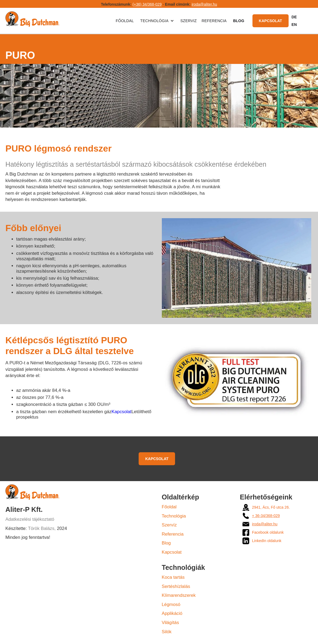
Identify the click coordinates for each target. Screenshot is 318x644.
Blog (166, 543)
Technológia (174, 516)
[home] (32, 21)
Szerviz (189, 21)
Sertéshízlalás (176, 586)
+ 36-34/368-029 (266, 516)
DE (294, 17)
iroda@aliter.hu (204, 4)
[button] (157, 21)
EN (294, 25)
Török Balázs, (42, 528)
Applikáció (172, 613)
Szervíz (169, 525)
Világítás (170, 623)
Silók (167, 632)
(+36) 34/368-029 (147, 4)
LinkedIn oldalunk (267, 541)
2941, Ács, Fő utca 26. (271, 507)
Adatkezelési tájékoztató (30, 519)
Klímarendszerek (179, 595)
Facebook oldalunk (268, 532)
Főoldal (125, 21)
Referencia (214, 21)
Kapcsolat (271, 21)
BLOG (239, 21)
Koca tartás (173, 577)
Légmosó (171, 604)
